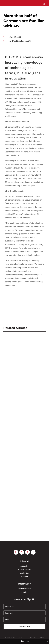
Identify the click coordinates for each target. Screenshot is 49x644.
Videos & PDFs (25, 569)
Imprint (24, 592)
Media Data (25, 573)
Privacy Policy (25, 589)
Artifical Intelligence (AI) (20, 41)
